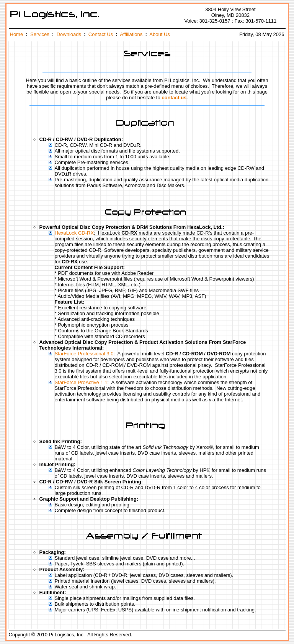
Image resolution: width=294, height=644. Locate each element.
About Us (159, 34)
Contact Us (101, 34)
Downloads (69, 34)
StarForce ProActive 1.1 (81, 382)
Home (17, 34)
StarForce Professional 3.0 (84, 354)
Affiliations (131, 34)
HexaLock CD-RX (74, 233)
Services (40, 34)
